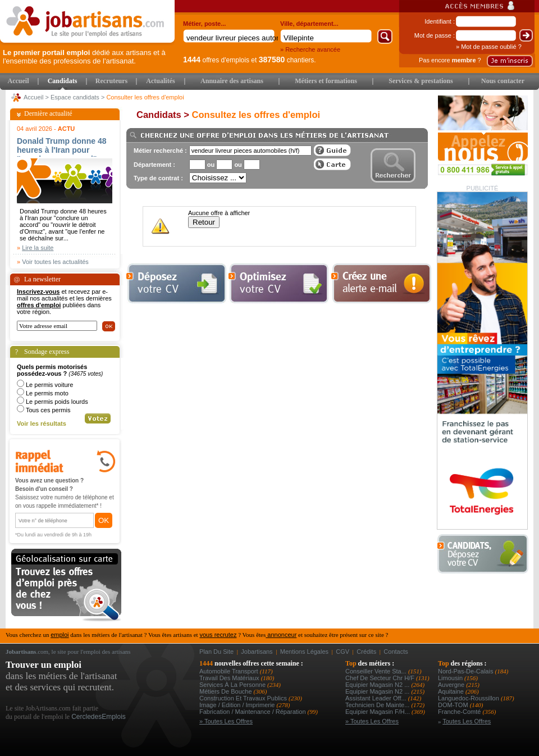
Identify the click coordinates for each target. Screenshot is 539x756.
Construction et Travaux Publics (244, 698)
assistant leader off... (377, 698)
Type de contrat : (158, 178)
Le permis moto (47, 393)
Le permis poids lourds (57, 402)
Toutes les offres (467, 721)
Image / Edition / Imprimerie (238, 705)
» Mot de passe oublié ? (489, 47)
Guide (332, 150)
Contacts (396, 652)
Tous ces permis (48, 410)
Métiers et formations (326, 81)
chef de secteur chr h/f (381, 678)
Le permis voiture (49, 385)
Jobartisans (257, 652)
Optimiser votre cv (277, 283)
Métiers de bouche (227, 691)
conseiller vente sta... (377, 671)
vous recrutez (218, 635)
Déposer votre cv (176, 283)
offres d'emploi (39, 305)
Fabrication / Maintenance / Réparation (253, 712)
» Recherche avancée (310, 49)
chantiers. (287, 60)
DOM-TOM (454, 705)
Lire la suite (38, 248)
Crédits (366, 652)
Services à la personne (233, 685)
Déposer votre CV (486, 554)
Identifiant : (440, 21)
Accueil (19, 81)
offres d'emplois (216, 60)
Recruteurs (111, 81)
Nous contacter (503, 81)
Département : (154, 165)
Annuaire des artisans (232, 81)
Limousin (451, 678)
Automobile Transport (230, 671)
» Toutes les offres (226, 721)
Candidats (63, 81)
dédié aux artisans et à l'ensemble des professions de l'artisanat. (84, 57)
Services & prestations (421, 81)
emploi (60, 635)
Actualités (160, 81)
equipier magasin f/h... (378, 712)
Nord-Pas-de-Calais (466, 671)
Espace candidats (75, 97)
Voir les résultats (42, 423)
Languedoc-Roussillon (469, 698)
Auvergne (452, 685)
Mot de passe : (435, 35)
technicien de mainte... (378, 705)
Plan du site (216, 652)
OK (104, 520)
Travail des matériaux (230, 678)
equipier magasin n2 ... (378, 685)
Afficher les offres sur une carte (332, 164)
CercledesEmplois (99, 717)
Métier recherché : (160, 151)
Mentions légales (304, 652)
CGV (342, 652)
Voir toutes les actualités (55, 262)
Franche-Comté (460, 712)
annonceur (281, 635)
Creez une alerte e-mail (381, 283)
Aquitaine (452, 691)
